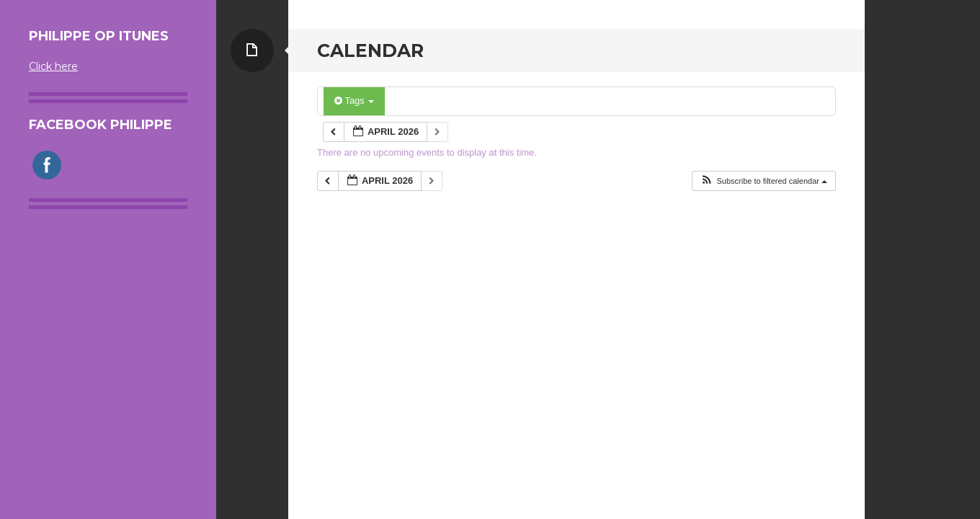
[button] (763, 181)
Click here (53, 66)
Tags (354, 101)
